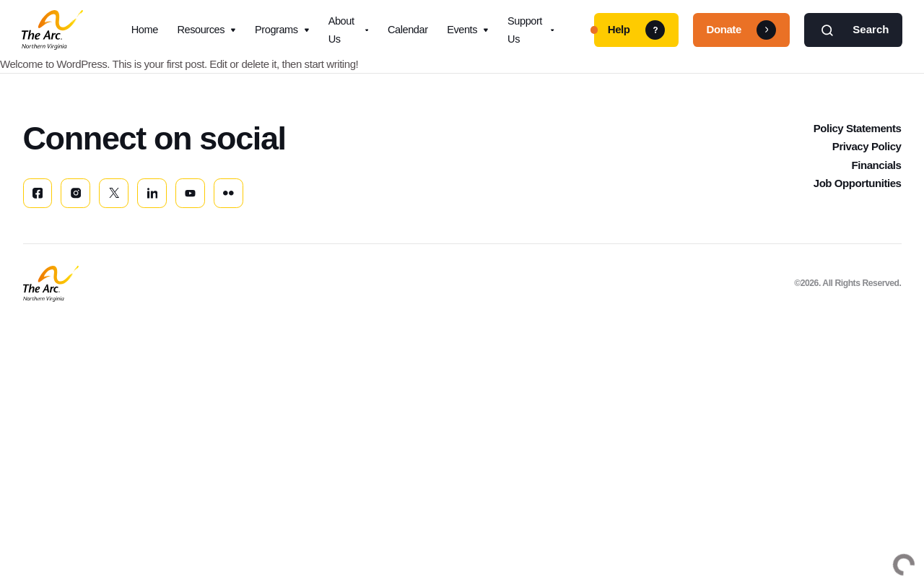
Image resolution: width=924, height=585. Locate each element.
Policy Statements (858, 138)
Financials (876, 175)
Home (145, 32)
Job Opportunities (858, 193)
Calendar (408, 32)
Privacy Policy (867, 156)
